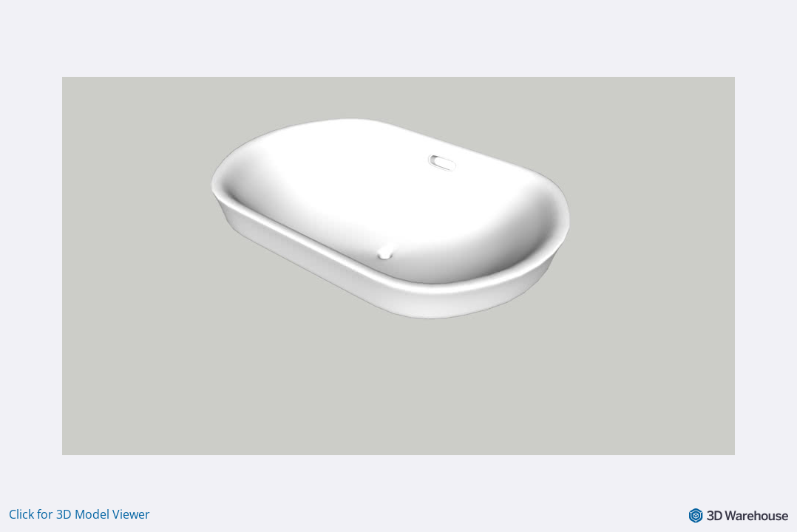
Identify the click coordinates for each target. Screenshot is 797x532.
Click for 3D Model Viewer (79, 514)
